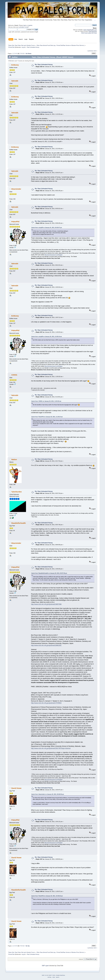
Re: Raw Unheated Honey (44, 65)
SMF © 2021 (52, 975)
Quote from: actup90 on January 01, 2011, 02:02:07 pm (47, 228)
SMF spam (45, 966)
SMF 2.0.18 (45, 975)
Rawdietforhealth (19, 523)
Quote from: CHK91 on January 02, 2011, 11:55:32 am (46, 401)
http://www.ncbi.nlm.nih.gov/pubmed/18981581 (46, 645)
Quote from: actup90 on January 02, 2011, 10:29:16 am (47, 337)
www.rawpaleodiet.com (90, 30)
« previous (90, 51)
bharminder (16, 189)
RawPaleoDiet (93, 31)
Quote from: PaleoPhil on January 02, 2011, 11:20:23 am (47, 417)
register (30, 25)
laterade (15, 81)
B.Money (15, 65)
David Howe (16, 788)
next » (95, 51)
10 (24, 53)
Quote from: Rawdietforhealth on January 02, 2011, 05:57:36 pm (49, 573)
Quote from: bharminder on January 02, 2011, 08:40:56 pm (48, 794)
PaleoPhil (15, 222)
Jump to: (81, 959)
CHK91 (14, 375)
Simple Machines (61, 975)
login (25, 25)
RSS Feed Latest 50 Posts (89, 33)
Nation (14, 459)
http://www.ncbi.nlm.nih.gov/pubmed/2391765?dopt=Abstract (51, 748)
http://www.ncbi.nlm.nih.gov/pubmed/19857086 (46, 604)
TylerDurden (17, 492)
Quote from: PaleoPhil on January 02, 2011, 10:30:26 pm (47, 896)
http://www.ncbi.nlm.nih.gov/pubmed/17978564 (46, 703)
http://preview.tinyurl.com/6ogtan (54, 255)
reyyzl (23, 47)
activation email (24, 27)
